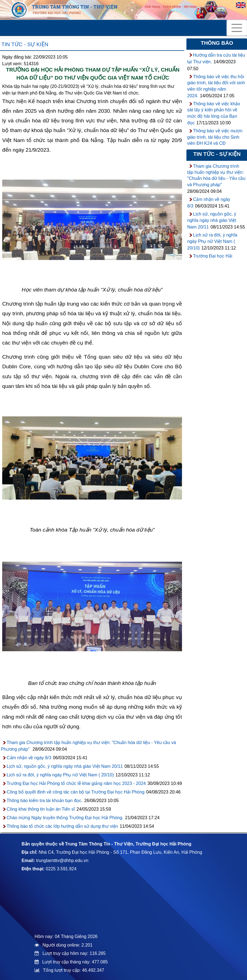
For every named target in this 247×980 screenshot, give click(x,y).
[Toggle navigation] (237, 28)
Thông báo (217, 43)
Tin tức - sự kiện (25, 44)
